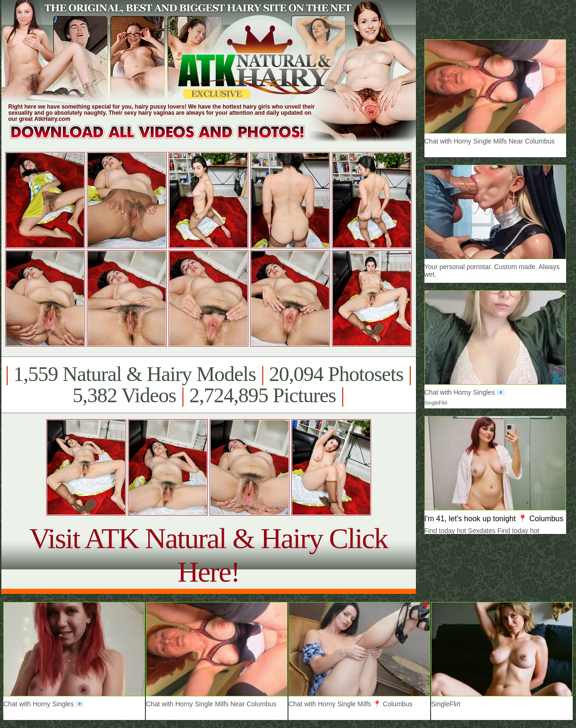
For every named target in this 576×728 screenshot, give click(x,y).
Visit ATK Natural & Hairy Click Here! (208, 555)
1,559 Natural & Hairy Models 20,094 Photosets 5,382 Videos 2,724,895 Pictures (208, 385)
